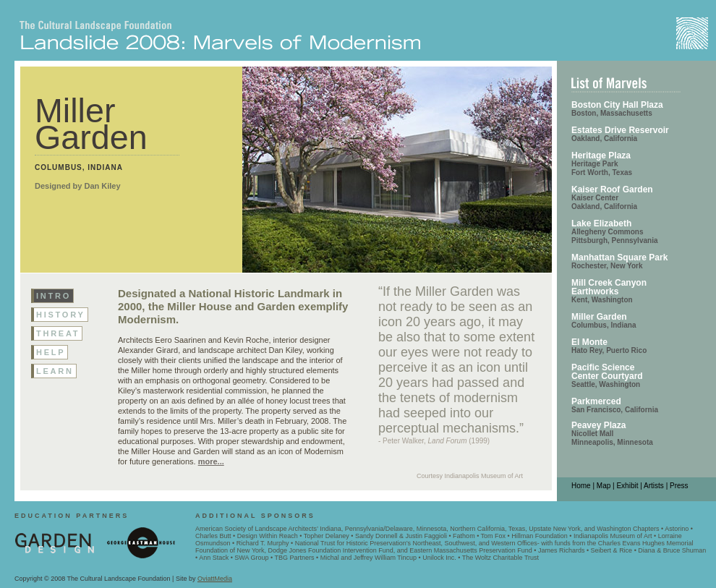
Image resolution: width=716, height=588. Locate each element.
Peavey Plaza (598, 425)
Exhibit (627, 486)
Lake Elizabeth (601, 223)
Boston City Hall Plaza (617, 105)
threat (58, 333)
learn (55, 371)
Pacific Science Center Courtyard (607, 372)
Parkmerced (596, 401)
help (51, 352)
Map (604, 486)
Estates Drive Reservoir (620, 130)
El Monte (589, 342)
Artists (654, 486)
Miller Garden (599, 317)
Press (679, 486)
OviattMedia (215, 579)
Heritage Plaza (601, 155)
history (61, 315)
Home (581, 486)
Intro (54, 296)
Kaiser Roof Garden (612, 189)
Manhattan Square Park (619, 257)
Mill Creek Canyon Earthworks (609, 287)
